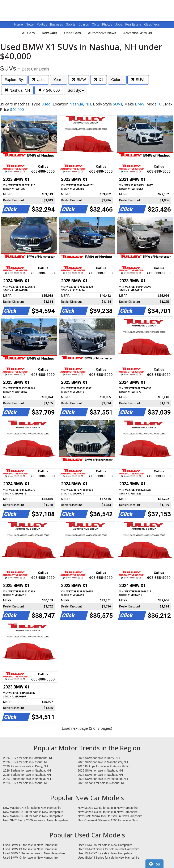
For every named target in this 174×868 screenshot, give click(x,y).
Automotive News (102, 33)
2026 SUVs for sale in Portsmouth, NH (28, 758)
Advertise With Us (138, 33)
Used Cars (73, 33)
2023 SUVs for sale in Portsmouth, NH (103, 779)
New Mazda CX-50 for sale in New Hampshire (108, 808)
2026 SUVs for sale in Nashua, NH (26, 762)
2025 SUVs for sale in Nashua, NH (100, 770)
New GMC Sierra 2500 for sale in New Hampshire (36, 820)
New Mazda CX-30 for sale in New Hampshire (33, 812)
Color (117, 80)
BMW (79, 80)
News (30, 24)
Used (39, 80)
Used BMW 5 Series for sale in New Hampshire (34, 853)
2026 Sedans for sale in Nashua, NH (27, 770)
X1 (99, 80)
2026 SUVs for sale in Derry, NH (99, 758)
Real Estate (134, 24)
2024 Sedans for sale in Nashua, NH (27, 779)
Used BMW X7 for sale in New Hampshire (105, 853)
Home (19, 24)
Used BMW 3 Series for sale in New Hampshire (109, 849)
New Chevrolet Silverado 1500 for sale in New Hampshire (108, 820)
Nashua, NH (17, 90)
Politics (42, 24)
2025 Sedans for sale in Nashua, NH (27, 775)
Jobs (119, 24)
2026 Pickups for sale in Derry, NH (26, 766)
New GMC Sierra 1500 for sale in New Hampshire (110, 816)
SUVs (138, 80)
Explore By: (14, 80)
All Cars (28, 33)
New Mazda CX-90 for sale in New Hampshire (108, 812)
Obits (96, 24)
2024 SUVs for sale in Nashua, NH (100, 775)
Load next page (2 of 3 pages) (87, 728)
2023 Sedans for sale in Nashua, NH (101, 783)
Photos (108, 24)
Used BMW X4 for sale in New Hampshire (30, 858)
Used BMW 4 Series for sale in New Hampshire (109, 858)
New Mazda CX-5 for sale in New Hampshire (32, 808)
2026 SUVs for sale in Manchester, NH (103, 762)
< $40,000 (49, 90)
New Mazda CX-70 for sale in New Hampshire (33, 816)
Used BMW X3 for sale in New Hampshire (30, 845)
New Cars (49, 33)
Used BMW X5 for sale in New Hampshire (105, 845)
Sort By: (76, 90)
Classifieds (152, 24)
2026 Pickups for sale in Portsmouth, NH (104, 766)
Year (59, 80)
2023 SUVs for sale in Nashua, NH (26, 783)
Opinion (84, 24)
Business (57, 24)
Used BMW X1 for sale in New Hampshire (30, 849)
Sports (71, 24)
